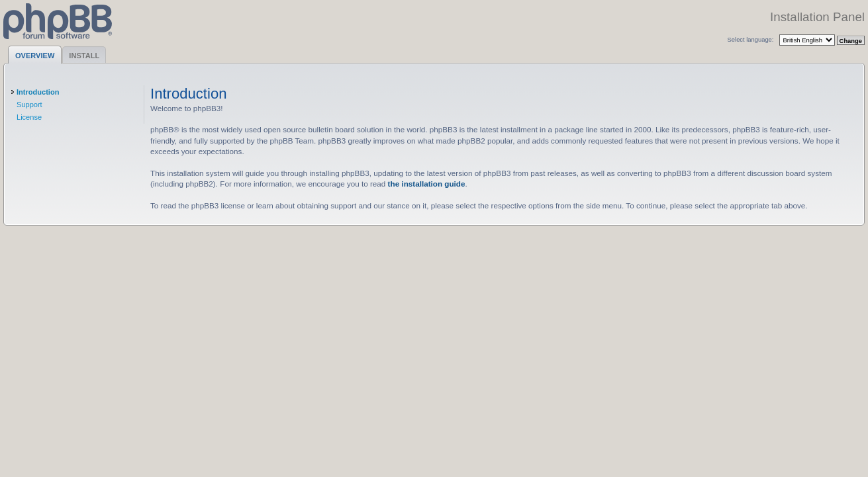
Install (84, 56)
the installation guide (427, 184)
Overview (35, 56)
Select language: (751, 39)
